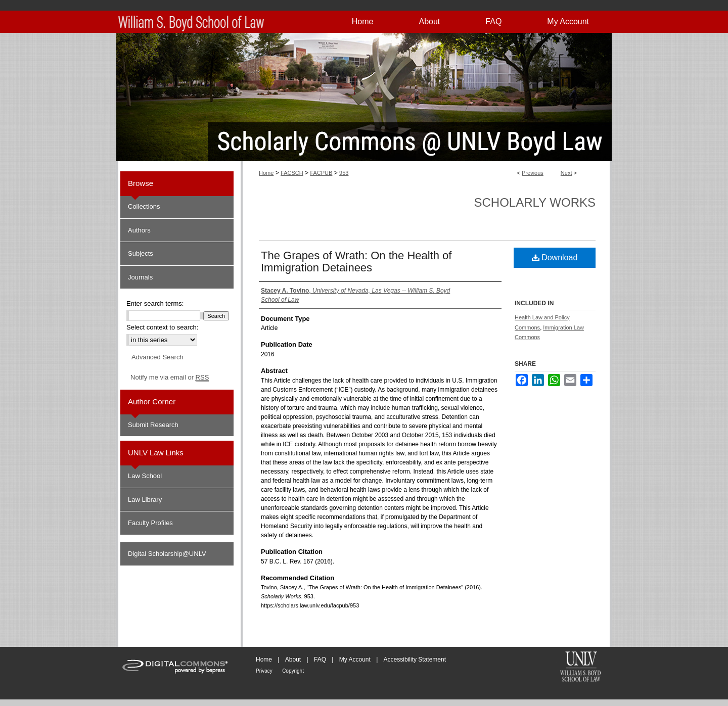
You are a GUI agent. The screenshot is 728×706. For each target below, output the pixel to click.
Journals (140, 277)
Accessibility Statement (415, 660)
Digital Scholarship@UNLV (167, 554)
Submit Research (153, 425)
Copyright (293, 671)
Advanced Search (157, 357)
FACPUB (321, 173)
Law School (145, 476)
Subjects (141, 253)
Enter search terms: (155, 303)
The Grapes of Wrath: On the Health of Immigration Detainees (356, 262)
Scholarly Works (535, 202)
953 (344, 173)
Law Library (145, 500)
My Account (355, 660)
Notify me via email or (170, 378)
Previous (533, 173)
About (293, 660)
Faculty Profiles (150, 523)
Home (266, 173)
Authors (139, 230)
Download (555, 257)
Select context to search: (162, 327)
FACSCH (292, 173)
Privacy (264, 671)
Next (566, 173)
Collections (144, 206)
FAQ (320, 660)
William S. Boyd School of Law (580, 668)
